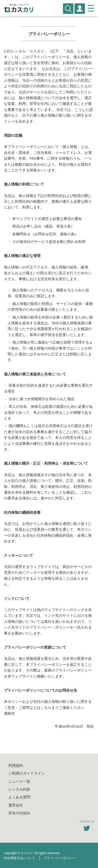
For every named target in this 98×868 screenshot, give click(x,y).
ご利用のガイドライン (27, 773)
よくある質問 (19, 797)
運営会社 (16, 805)
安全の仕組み (19, 813)
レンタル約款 (19, 789)
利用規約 (16, 765)
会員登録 (80, 9)
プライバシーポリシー (60, 858)
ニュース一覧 (19, 781)
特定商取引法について (20, 858)
